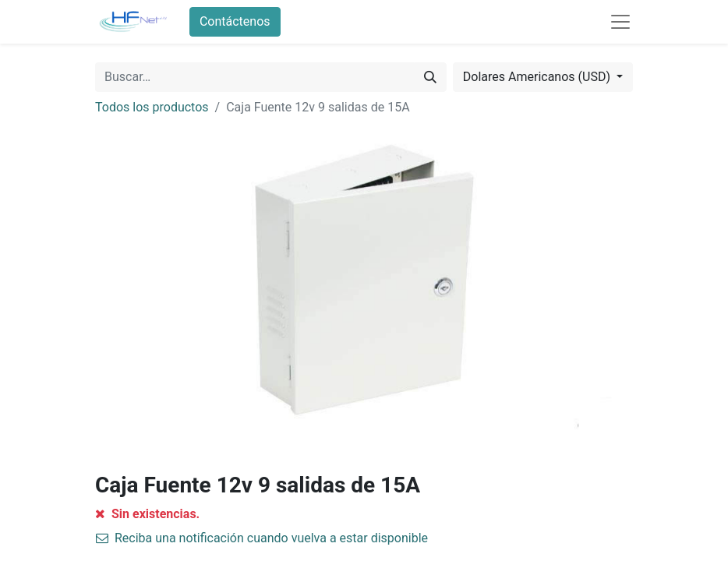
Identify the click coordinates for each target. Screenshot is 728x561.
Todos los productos (152, 107)
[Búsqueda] (430, 77)
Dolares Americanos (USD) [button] (538, 77)
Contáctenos (235, 21)
